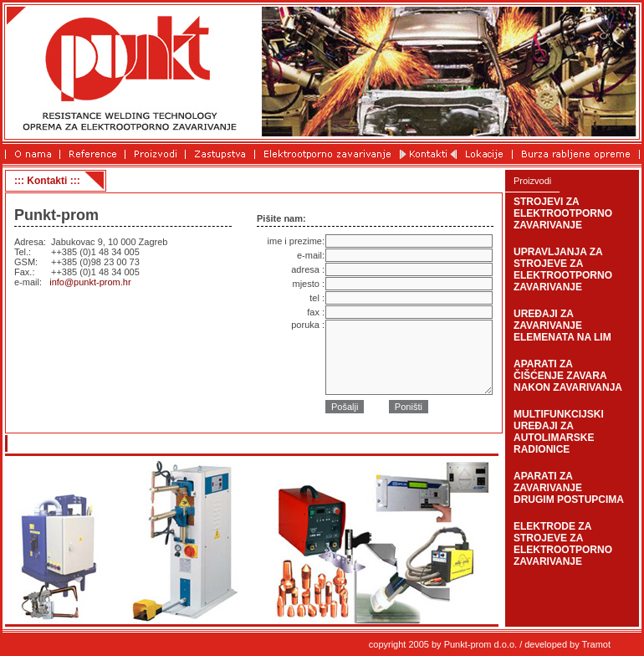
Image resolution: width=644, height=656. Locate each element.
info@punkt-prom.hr (90, 282)
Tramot (596, 644)
